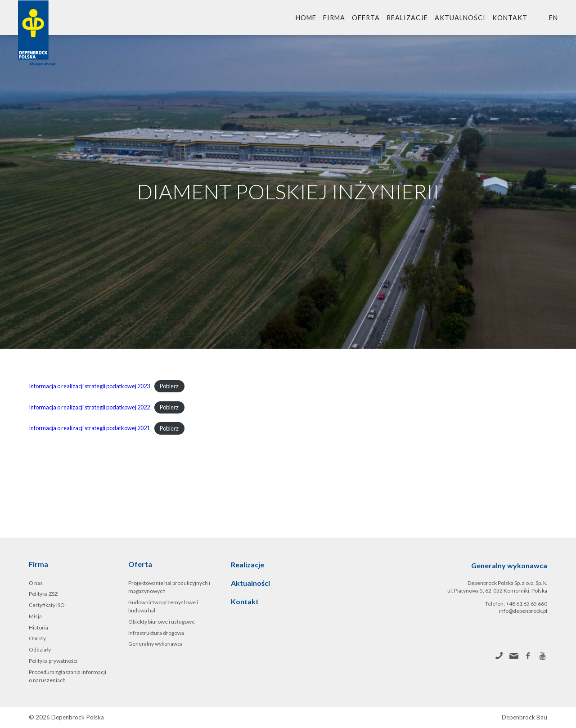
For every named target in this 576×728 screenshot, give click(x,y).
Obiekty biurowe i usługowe (162, 622)
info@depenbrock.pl (523, 611)
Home (306, 18)
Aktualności (460, 18)
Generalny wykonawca (155, 644)
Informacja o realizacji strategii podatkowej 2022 (89, 407)
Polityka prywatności (53, 661)
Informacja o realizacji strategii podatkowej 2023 (89, 386)
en (553, 18)
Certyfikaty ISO (47, 605)
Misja (35, 616)
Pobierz (169, 386)
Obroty (37, 638)
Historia (38, 627)
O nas (36, 583)
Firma (334, 18)
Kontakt (510, 18)
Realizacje (407, 18)
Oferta (366, 18)
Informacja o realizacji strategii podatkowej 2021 (89, 428)
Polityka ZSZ (43, 594)
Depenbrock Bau (524, 717)
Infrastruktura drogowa (156, 633)
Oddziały (40, 649)
